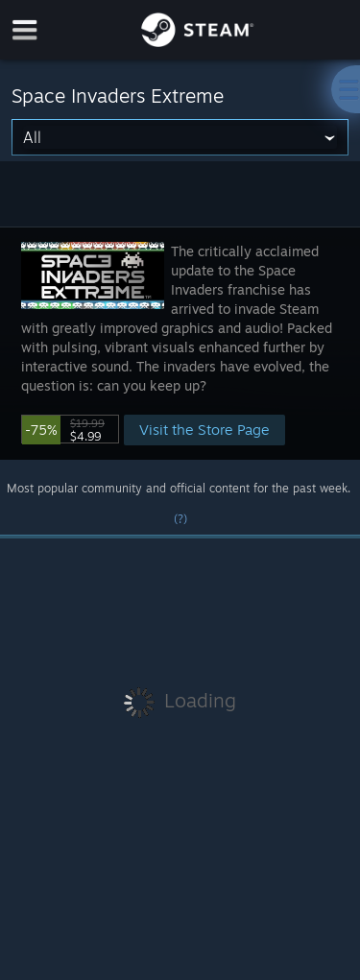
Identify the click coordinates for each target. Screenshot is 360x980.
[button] (180, 343)
